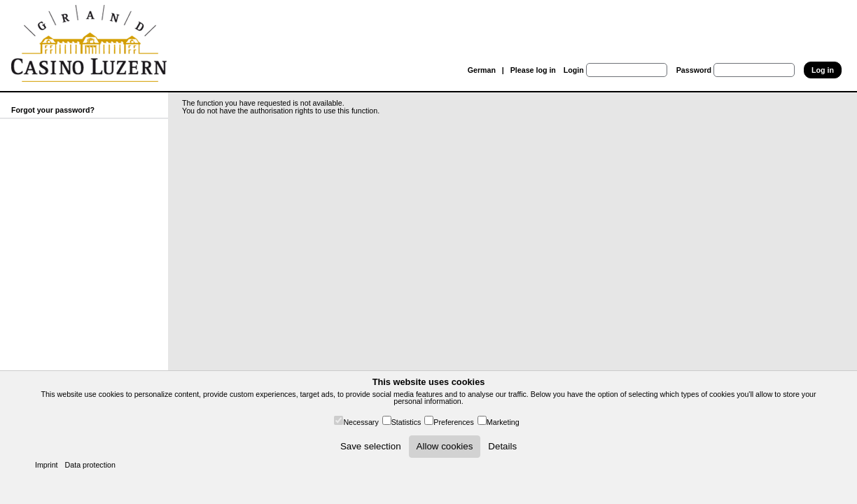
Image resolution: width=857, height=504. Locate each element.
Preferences (453, 422)
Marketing (503, 422)
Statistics (406, 422)
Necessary (361, 422)
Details (502, 446)
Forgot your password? (53, 110)
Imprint (47, 465)
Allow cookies (445, 446)
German (482, 70)
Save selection (371, 446)
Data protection (90, 465)
